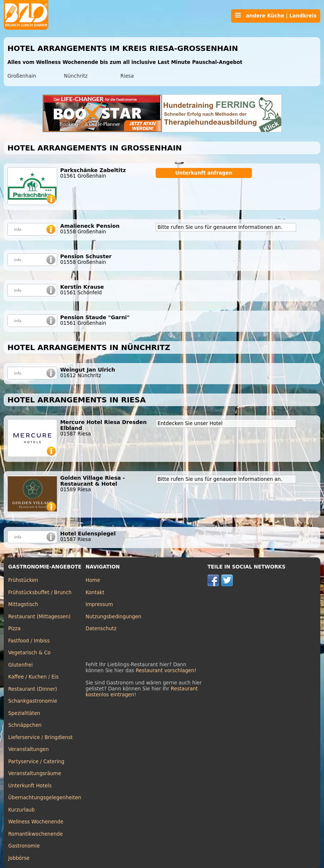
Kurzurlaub (21, 810)
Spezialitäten (24, 713)
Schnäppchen (25, 725)
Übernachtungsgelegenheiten (45, 798)
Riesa (127, 76)
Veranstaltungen (28, 749)
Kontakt (95, 592)
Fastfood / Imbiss (29, 641)
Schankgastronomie (33, 701)
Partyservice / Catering (36, 762)
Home (93, 580)
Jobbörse (19, 858)
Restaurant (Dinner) (33, 689)
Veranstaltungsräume (35, 773)
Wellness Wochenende (36, 822)
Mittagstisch (23, 604)
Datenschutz (101, 629)
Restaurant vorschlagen (165, 671)
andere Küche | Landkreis (276, 16)
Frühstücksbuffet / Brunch (40, 592)
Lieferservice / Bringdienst (40, 737)
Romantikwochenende (35, 834)
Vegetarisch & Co (29, 653)
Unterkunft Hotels (30, 786)
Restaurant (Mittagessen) (39, 617)
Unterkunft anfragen (204, 173)
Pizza (14, 629)
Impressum (99, 604)
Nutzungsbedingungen (113, 617)
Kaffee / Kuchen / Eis (33, 677)
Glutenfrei (20, 665)
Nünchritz (76, 76)
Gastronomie (24, 846)
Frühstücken (23, 580)
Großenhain (22, 76)
